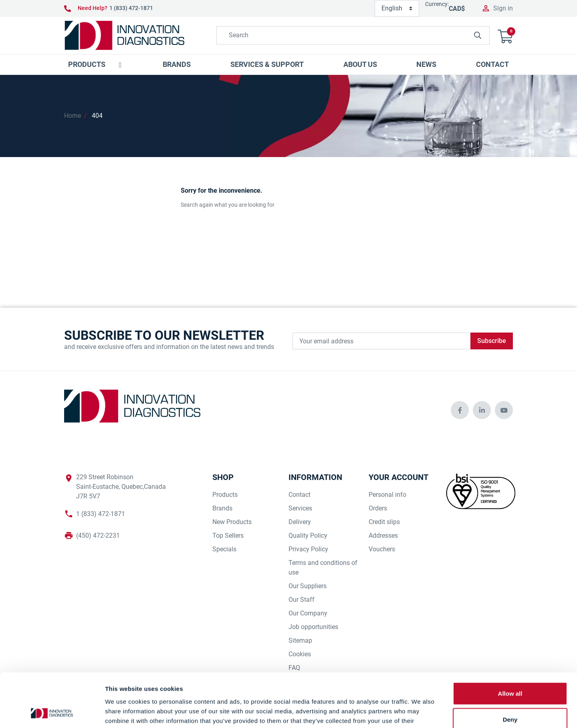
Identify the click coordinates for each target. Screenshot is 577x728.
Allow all (510, 643)
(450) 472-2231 (98, 535)
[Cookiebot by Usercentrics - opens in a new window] (52, 712)
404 (97, 116)
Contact (300, 495)
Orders (378, 508)
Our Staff (302, 600)
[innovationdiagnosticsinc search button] (478, 35)
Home (73, 116)
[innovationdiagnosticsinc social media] (460, 410)
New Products (232, 522)
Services (300, 508)
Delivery (300, 522)
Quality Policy (308, 535)
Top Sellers (228, 535)
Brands (222, 508)
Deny (510, 669)
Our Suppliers (308, 586)
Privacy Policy (308, 549)
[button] (505, 35)
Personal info (387, 495)
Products (225, 495)
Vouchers (382, 549)
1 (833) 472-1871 (131, 8)
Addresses (383, 535)
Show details (421, 712)
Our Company (308, 613)
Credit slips (384, 522)
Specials (224, 549)
